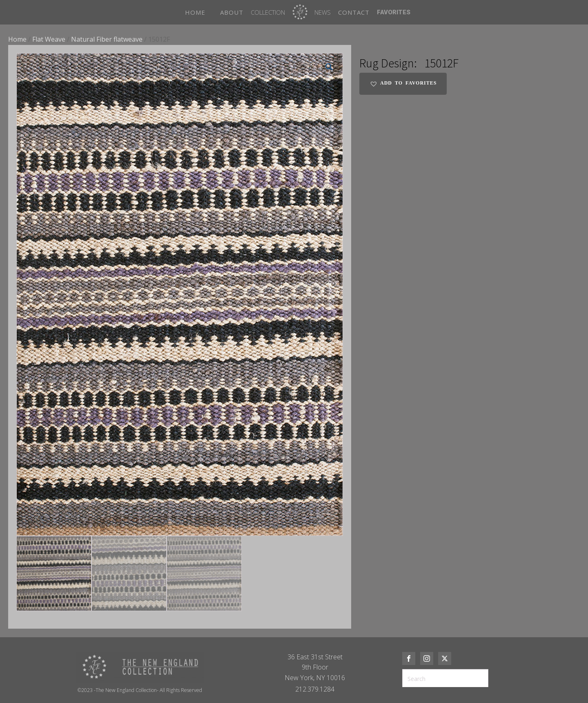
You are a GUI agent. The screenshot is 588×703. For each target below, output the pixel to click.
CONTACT (354, 12)
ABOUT (232, 12)
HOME (195, 12)
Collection (268, 12)
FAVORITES (394, 12)
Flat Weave (49, 39)
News (323, 12)
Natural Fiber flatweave (107, 39)
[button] (329, 67)
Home (17, 39)
